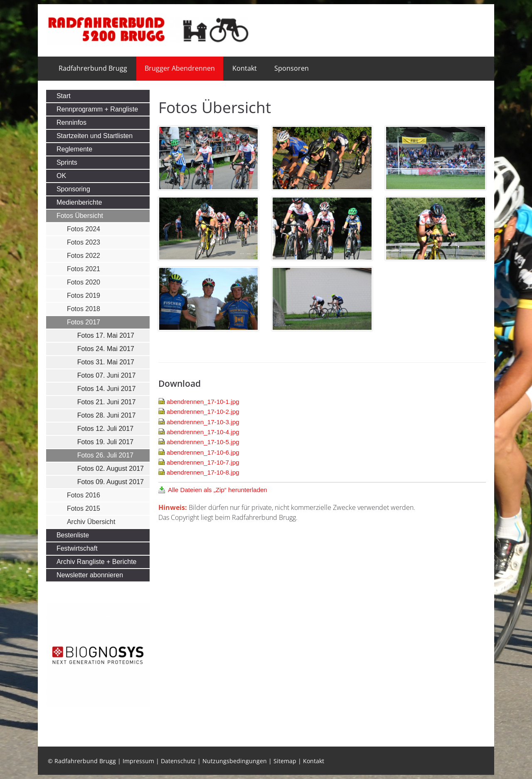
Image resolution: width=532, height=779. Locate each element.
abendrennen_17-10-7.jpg (203, 462)
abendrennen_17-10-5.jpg (203, 442)
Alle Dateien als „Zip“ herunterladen (218, 490)
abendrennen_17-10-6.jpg (203, 452)
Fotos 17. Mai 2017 (106, 335)
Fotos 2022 (84, 256)
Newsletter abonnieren (90, 575)
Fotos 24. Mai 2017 (106, 349)
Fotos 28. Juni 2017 (107, 415)
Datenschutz (178, 761)
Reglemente (74, 149)
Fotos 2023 (84, 242)
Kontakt (245, 68)
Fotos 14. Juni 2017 (107, 389)
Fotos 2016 (84, 495)
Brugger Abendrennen (180, 68)
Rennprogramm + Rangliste (97, 109)
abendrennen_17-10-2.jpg (203, 412)
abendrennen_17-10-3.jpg (203, 422)
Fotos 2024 (84, 229)
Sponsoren (292, 68)
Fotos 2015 (84, 508)
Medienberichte (79, 202)
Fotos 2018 (84, 309)
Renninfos (71, 122)
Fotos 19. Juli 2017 (105, 442)
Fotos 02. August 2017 (111, 469)
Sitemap (285, 761)
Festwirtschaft (77, 548)
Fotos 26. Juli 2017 (105, 455)
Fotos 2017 (84, 322)
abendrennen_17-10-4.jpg (203, 432)
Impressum (138, 761)
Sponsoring (73, 189)
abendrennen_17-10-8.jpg (203, 472)
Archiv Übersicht (91, 522)
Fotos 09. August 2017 (111, 482)
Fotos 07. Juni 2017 (107, 375)
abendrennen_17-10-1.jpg (203, 402)
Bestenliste (73, 535)
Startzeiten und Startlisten (95, 136)
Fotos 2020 (84, 282)
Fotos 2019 (84, 296)
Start (64, 96)
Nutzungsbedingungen (235, 761)
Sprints (67, 162)
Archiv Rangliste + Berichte (97, 562)
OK (61, 176)
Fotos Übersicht (80, 216)
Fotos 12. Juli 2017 (105, 429)
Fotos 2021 (84, 269)
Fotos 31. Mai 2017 (106, 362)
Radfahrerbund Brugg (93, 68)
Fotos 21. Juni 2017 (107, 402)
